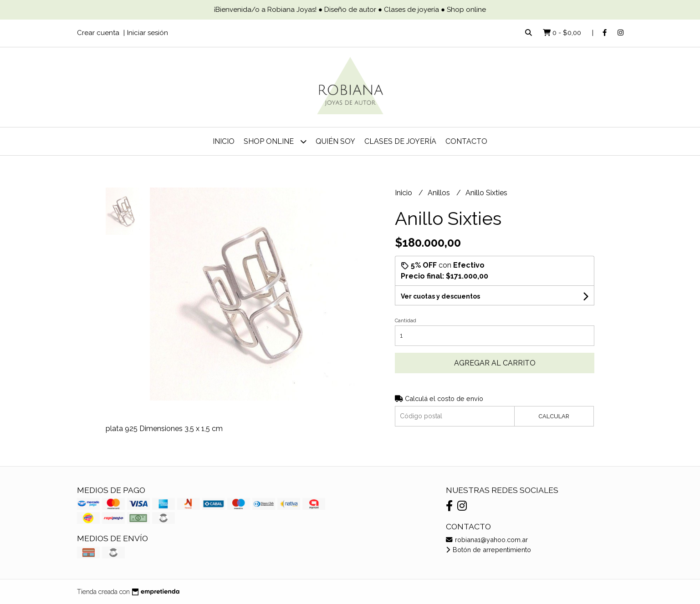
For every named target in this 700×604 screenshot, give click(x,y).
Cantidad (406, 321)
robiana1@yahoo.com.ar (487, 540)
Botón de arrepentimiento (488, 550)
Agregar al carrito (495, 363)
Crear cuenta (98, 33)
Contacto (466, 141)
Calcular (554, 416)
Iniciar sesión (148, 33)
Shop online (275, 141)
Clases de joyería (400, 141)
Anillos (440, 193)
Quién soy (335, 141)
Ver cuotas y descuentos (440, 296)
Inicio (224, 141)
